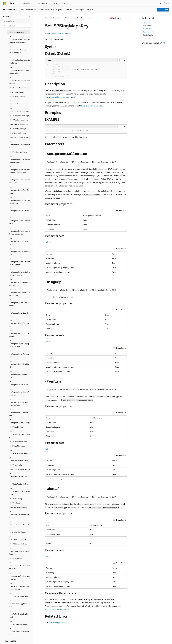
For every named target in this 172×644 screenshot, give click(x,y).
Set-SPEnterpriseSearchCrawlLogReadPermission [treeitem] (19, 200)
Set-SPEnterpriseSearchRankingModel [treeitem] (19, 354)
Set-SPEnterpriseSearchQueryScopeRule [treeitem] (19, 333)
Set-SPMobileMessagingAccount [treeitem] (19, 538)
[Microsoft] (4, 3)
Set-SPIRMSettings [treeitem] (16, 499)
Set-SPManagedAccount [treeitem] (18, 507)
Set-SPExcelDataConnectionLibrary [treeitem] (19, 434)
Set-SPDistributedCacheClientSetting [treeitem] (19, 145)
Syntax (147, 22)
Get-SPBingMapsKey (58, 623)
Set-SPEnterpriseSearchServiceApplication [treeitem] (19, 392)
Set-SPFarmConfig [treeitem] (15, 465)
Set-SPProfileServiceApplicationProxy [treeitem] (19, 604)
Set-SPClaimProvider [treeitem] (16, 92)
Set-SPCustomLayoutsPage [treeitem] (19, 116)
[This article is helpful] (161, 43)
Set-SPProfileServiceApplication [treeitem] (19, 595)
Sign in (167, 3)
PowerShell (57, 18)
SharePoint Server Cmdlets (91, 106)
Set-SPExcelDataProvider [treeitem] (18, 442)
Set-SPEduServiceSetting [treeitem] (18, 152)
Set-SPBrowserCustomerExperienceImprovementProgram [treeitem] (19, 40)
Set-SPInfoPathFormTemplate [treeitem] (18, 475)
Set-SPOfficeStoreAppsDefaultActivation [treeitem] (19, 551)
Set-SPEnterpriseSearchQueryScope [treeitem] (19, 323)
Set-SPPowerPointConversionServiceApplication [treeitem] (19, 586)
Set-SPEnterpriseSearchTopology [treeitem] (19, 421)
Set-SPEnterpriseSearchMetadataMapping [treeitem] (19, 282)
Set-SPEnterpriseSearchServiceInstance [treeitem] (19, 412)
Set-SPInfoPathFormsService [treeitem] (19, 469)
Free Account (163, 10)
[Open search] (161, 3)
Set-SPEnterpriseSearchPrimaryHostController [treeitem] (19, 292)
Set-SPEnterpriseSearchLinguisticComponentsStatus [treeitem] (19, 231)
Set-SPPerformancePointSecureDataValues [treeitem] (19, 566)
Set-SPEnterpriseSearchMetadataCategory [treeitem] (19, 251)
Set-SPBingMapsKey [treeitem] (16, 32)
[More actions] (125, 18)
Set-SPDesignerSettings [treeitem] (17, 129)
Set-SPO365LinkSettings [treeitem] (18, 544)
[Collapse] (29, 16)
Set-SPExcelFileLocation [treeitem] (17, 446)
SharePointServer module (61, 33)
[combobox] (16, 21)
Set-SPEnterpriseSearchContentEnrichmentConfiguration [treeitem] (19, 169)
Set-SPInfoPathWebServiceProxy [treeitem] (19, 482)
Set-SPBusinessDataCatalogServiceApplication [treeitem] (19, 70)
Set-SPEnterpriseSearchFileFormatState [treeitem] (19, 221)
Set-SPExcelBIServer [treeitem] (16, 427)
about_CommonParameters (56, 609)
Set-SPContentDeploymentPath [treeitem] (19, 110)
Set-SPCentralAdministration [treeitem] (19, 88)
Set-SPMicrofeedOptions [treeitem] (18, 532)
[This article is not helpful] (164, 43)
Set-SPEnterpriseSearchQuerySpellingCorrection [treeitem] (19, 344)
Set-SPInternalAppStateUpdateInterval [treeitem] (19, 491)
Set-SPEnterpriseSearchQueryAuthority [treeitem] (19, 303)
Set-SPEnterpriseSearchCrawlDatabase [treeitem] (19, 190)
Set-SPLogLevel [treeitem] (14, 503)
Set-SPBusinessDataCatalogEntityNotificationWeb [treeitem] (19, 50)
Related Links (148, 35)
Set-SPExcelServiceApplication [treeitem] (18, 452)
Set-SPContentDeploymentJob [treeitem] (18, 102)
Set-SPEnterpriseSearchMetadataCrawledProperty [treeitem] (19, 262)
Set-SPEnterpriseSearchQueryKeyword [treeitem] (19, 313)
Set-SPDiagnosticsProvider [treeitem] (18, 137)
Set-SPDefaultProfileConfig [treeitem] (18, 124)
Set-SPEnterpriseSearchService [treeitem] (18, 383)
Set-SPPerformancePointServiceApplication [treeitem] (19, 576)
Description (147, 25)
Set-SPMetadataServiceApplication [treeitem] (19, 515)
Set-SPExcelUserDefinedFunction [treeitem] (19, 459)
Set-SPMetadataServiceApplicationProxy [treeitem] (19, 525)
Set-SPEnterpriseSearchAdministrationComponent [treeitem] (19, 159)
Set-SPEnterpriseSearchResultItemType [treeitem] (19, 364)
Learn (47, 18)
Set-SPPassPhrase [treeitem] (15, 558)
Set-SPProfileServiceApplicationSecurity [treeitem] (19, 614)
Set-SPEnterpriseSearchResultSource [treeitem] (19, 374)
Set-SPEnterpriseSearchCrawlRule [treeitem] (19, 210)
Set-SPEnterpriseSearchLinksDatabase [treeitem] (19, 241)
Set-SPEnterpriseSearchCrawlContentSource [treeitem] (19, 180)
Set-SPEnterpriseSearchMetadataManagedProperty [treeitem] (19, 272)
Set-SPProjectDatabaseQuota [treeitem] (18, 623)
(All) (48, 242)
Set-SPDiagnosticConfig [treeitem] (17, 133)
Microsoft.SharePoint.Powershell (77, 18)
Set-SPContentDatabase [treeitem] (17, 96)
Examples (148, 29)
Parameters (148, 32)
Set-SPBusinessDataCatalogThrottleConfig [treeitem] (19, 80)
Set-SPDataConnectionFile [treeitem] (18, 120)
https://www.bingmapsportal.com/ (60, 97)
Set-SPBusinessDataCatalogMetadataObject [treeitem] (19, 60)
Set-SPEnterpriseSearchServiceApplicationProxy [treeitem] (19, 402)
